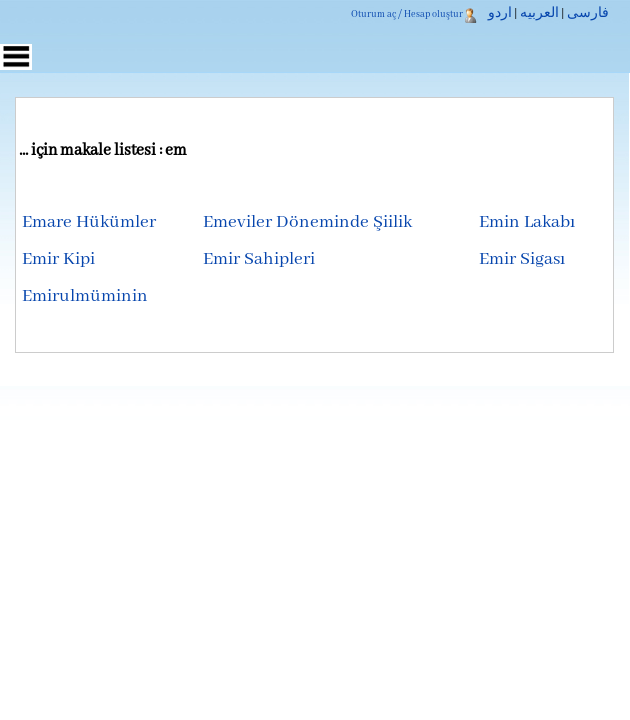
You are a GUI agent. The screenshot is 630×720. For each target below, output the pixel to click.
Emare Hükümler (89, 222)
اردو (500, 14)
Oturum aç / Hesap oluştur (407, 14)
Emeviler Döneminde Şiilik (307, 222)
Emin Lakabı (527, 222)
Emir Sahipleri (259, 259)
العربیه (539, 14)
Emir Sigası (522, 259)
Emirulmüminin (85, 296)
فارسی (588, 14)
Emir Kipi (58, 259)
